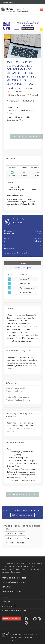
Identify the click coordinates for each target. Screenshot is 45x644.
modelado (10, 543)
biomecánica (11, 533)
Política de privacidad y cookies (15, 611)
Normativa (6, 587)
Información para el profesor (14, 578)
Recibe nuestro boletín (12, 618)
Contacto (6, 597)
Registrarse (8, 2)
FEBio (22, 533)
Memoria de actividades (11, 591)
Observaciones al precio (23, 267)
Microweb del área (9, 606)
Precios (23, 263)
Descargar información (22, 515)
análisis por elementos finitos (17, 538)
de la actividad (17, 253)
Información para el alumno (13, 582)
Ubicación (6, 602)
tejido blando (22, 543)
